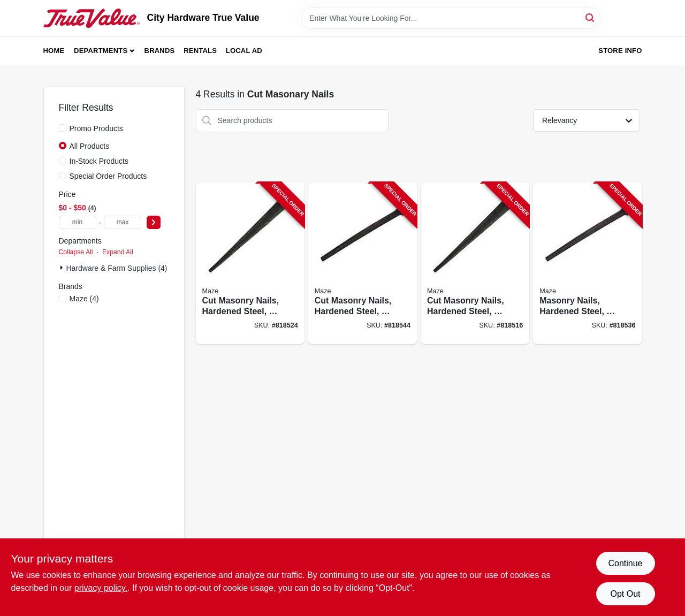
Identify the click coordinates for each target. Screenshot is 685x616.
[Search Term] (451, 18)
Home (54, 51)
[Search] (591, 17)
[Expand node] (63, 268)
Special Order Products (108, 176)
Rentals (200, 51)
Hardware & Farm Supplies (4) (116, 268)
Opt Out (625, 594)
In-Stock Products (99, 161)
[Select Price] (154, 222)
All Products (90, 146)
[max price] (123, 222)
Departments (101, 51)
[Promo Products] (63, 128)
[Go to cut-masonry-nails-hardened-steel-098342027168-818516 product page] (475, 264)
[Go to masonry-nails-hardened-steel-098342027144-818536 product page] (587, 264)
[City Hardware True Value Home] (92, 18)
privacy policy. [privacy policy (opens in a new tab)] (101, 588)
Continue (625, 563)
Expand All (118, 252)
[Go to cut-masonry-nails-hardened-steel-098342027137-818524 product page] (250, 264)
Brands (160, 51)
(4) (84, 299)
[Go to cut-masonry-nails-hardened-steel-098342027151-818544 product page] (363, 264)
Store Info (620, 51)
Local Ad (244, 51)
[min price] (78, 222)
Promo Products (96, 128)
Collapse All (76, 252)
